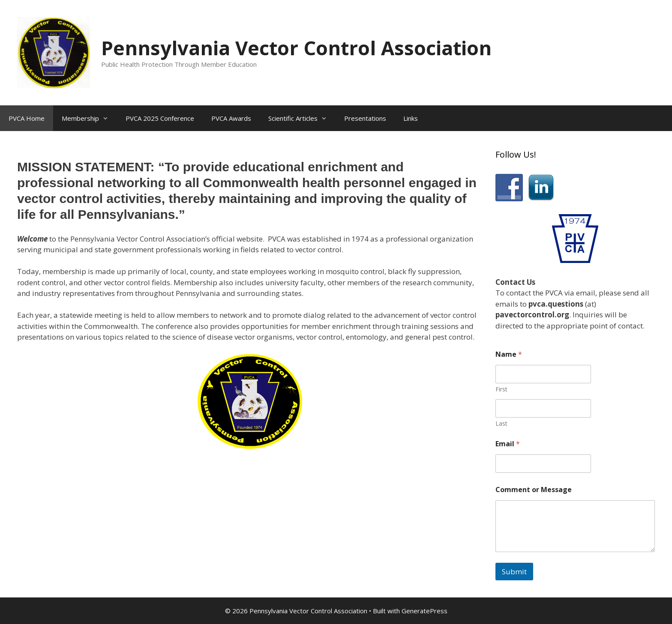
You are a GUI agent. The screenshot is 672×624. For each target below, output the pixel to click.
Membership (89, 118)
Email (508, 444)
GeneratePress (424, 611)
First (501, 389)
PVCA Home (27, 118)
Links (411, 118)
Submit (514, 572)
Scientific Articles (302, 118)
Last (501, 423)
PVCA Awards (231, 118)
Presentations (365, 118)
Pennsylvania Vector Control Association (296, 48)
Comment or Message (534, 490)
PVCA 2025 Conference (160, 118)
